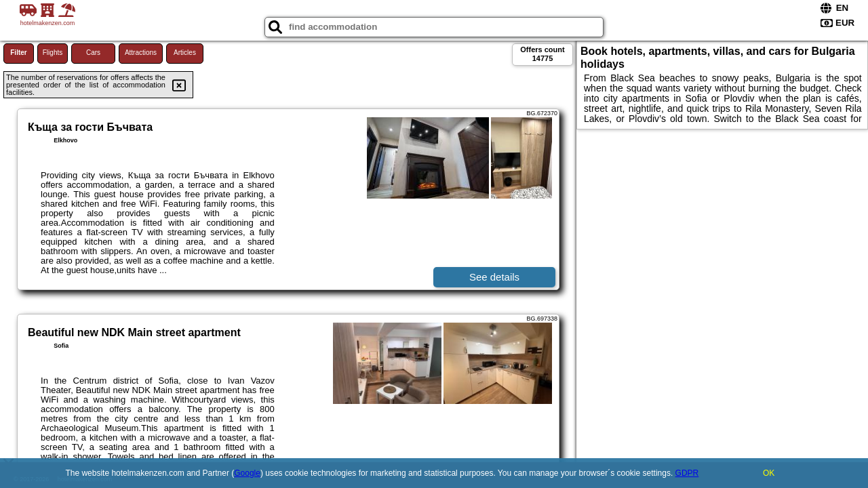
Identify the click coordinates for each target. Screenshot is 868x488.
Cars (93, 53)
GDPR (687, 473)
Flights (53, 53)
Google (247, 473)
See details (494, 277)
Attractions (141, 53)
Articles (185, 53)
